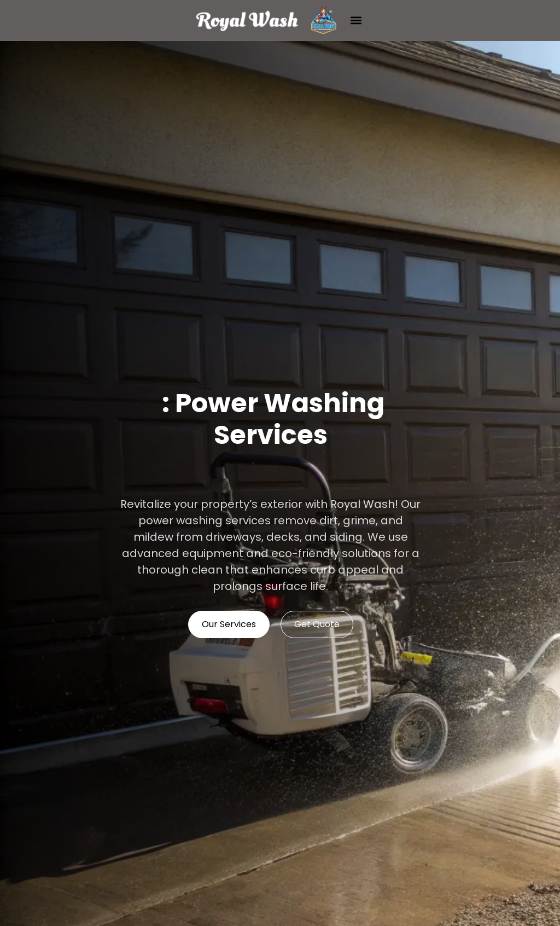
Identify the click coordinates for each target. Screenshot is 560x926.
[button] (356, 21)
